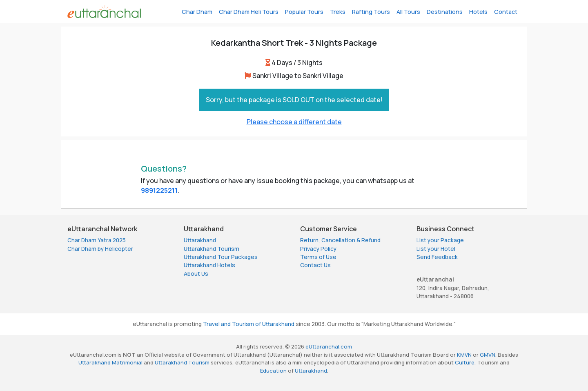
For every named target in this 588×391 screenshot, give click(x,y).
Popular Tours (304, 12)
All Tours (408, 12)
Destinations (445, 12)
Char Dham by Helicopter (100, 249)
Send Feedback (437, 257)
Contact (506, 12)
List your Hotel (436, 249)
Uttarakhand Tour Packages (221, 257)
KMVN (464, 355)
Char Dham (197, 12)
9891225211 (159, 190)
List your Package (440, 240)
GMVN (488, 355)
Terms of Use (318, 257)
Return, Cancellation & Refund (340, 240)
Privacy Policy (318, 249)
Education (273, 371)
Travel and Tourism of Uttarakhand (249, 324)
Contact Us (315, 265)
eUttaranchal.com (329, 346)
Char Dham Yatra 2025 (97, 240)
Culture (465, 362)
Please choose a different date (294, 122)
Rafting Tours (371, 12)
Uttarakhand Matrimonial (110, 362)
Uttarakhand (200, 240)
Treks (338, 12)
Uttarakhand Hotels (209, 265)
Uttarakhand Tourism (212, 249)
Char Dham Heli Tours (249, 12)
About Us (196, 274)
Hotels (478, 12)
